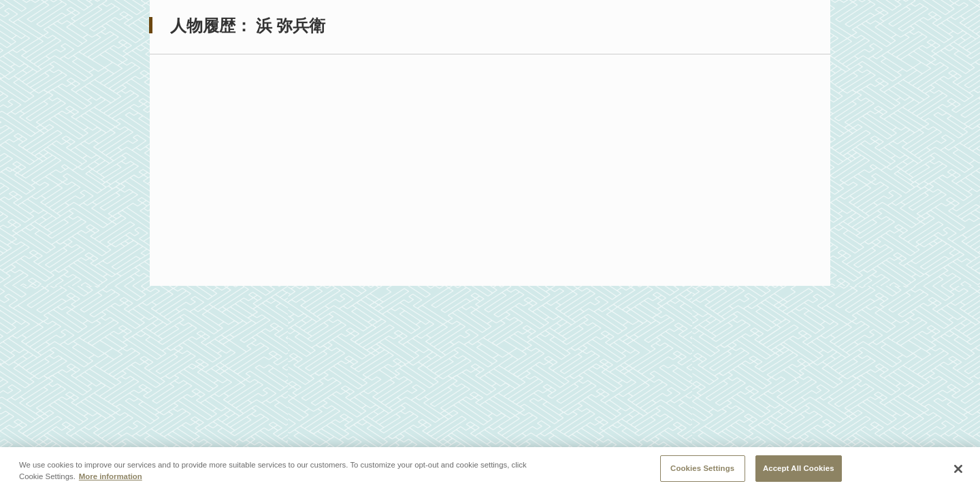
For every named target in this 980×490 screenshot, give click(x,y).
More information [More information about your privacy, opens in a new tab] (111, 477)
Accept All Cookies (799, 469)
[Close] (958, 470)
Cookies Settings (702, 469)
